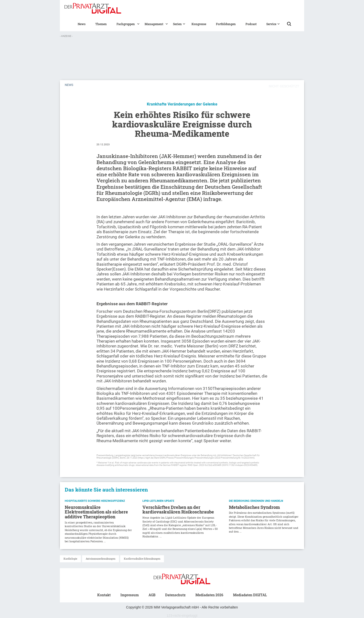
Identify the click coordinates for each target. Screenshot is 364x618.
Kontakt (104, 595)
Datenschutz (175, 595)
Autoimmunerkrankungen (101, 559)
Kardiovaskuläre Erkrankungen (142, 559)
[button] (126, 24)
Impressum (130, 595)
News (82, 24)
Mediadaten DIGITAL (250, 595)
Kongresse (199, 24)
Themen (101, 24)
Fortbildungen (226, 24)
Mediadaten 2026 (209, 595)
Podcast (251, 24)
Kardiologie (70, 559)
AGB (152, 595)
